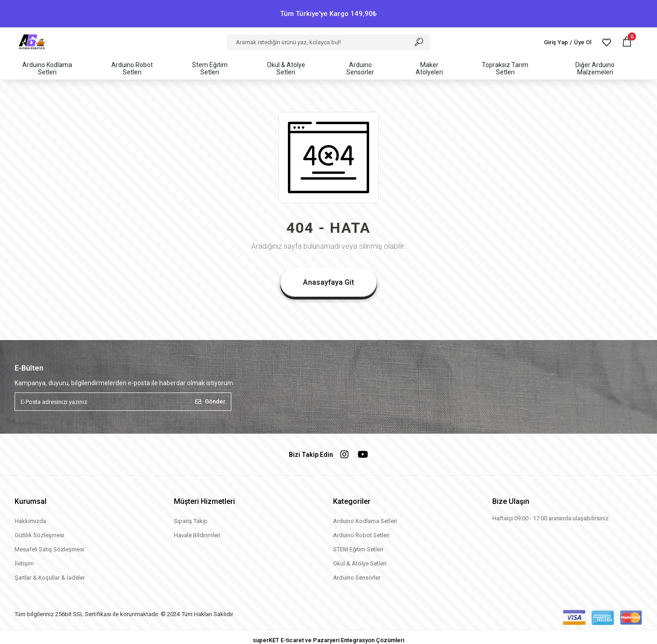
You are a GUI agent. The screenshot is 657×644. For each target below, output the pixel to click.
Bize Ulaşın (511, 501)
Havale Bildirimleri (197, 535)
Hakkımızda (30, 521)
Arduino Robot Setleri (361, 535)
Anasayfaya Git (328, 282)
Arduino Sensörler (357, 578)
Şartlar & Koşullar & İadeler (50, 578)
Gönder (210, 401)
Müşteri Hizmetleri (204, 501)
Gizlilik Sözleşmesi (39, 535)
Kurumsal (31, 501)
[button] (627, 42)
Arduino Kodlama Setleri (365, 521)
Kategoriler (352, 501)
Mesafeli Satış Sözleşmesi (50, 549)
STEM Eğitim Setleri (358, 549)
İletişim (24, 563)
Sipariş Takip (191, 521)
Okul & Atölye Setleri (360, 563)
